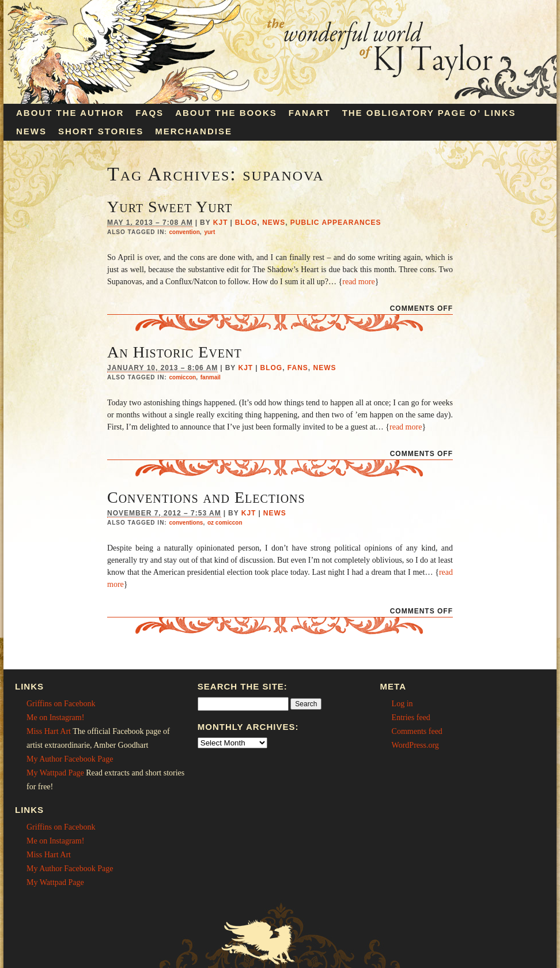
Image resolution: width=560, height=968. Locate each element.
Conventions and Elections (206, 497)
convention (184, 232)
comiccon (182, 377)
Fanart (310, 113)
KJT (221, 223)
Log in (402, 704)
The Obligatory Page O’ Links (429, 113)
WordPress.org (415, 745)
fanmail (211, 377)
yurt (209, 232)
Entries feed (411, 717)
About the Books (226, 113)
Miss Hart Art (49, 731)
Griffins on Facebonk (61, 704)
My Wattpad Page (55, 773)
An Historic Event (175, 352)
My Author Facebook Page (70, 759)
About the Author (70, 113)
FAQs (150, 113)
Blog (246, 223)
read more (358, 282)
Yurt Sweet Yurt (170, 207)
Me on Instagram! (55, 717)
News (31, 131)
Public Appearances (336, 223)
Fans (298, 368)
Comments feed (417, 731)
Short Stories (101, 131)
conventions (186, 523)
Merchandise (194, 131)
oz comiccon (225, 523)
